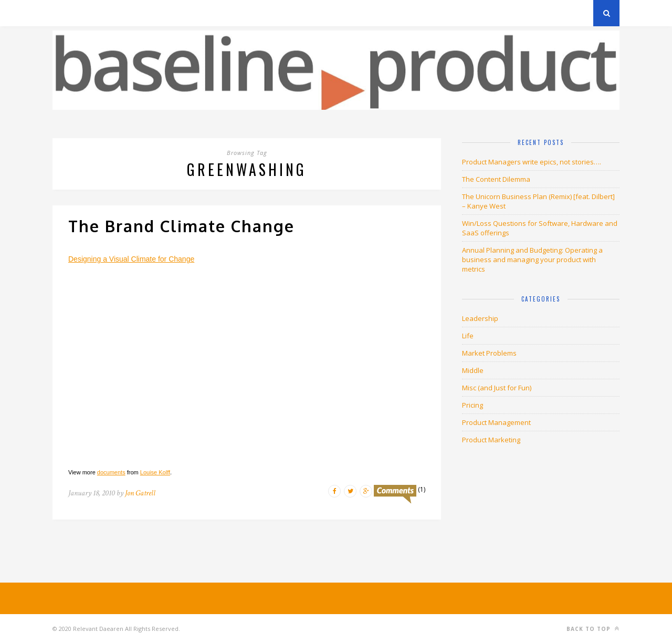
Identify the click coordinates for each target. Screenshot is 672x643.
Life (468, 336)
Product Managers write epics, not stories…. (532, 162)
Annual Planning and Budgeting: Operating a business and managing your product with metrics (532, 260)
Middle (473, 370)
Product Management (496, 422)
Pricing (472, 405)
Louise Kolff (155, 472)
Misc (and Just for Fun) (497, 388)
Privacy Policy (125, 13)
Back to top (593, 629)
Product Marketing (491, 440)
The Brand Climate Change (181, 226)
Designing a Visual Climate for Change (131, 259)
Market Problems (489, 353)
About (178, 13)
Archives (68, 13)
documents (111, 472)
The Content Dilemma (496, 179)
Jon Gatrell (140, 493)
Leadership (480, 318)
